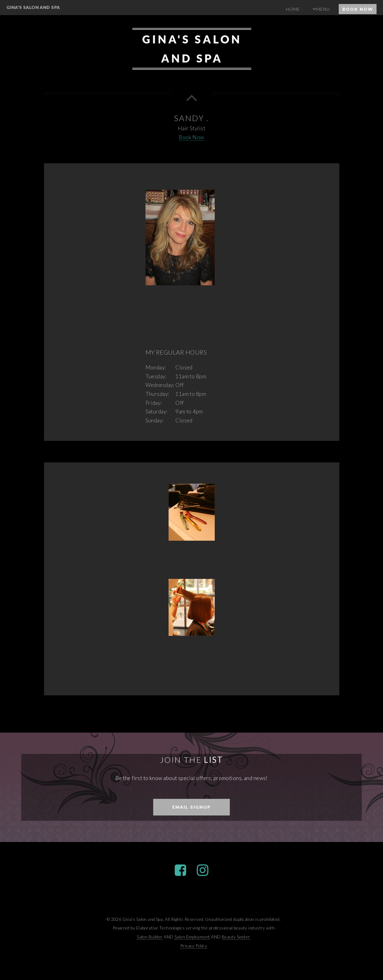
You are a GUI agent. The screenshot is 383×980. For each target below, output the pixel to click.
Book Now (358, 9)
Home (293, 9)
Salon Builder (150, 937)
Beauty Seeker (236, 937)
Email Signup (191, 807)
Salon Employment (192, 937)
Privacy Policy (194, 946)
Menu (323, 9)
